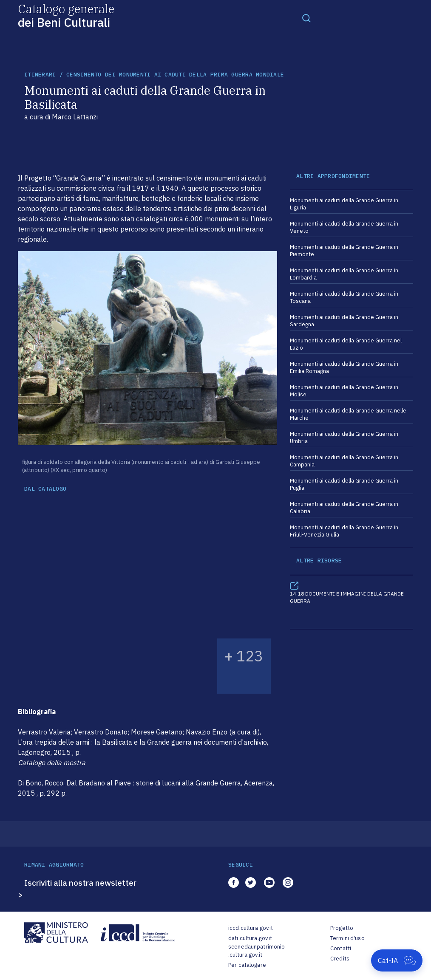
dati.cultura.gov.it (250, 938)
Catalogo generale (66, 15)
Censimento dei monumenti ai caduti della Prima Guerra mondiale (175, 75)
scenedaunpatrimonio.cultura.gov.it (257, 951)
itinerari (40, 75)
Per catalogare (247, 965)
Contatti (341, 948)
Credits (340, 959)
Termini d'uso (347, 938)
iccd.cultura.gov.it (251, 928)
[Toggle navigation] (306, 18)
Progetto (342, 928)
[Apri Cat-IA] (397, 960)
